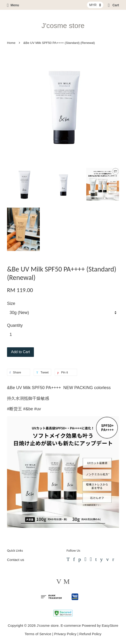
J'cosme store (63, 26)
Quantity (15, 325)
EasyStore (110, 625)
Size (11, 303)
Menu (13, 5)
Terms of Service (38, 634)
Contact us (16, 560)
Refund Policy (90, 634)
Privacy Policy (65, 634)
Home (11, 43)
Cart (113, 5)
